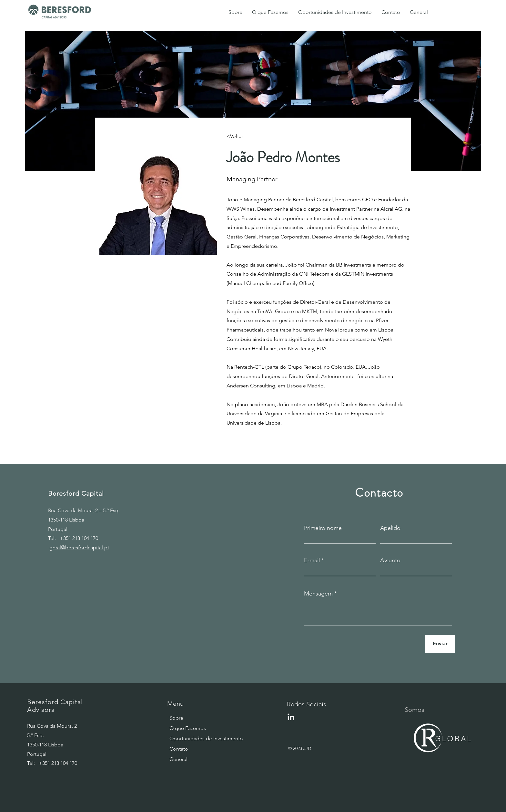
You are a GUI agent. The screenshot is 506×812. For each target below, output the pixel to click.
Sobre (176, 718)
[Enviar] (440, 644)
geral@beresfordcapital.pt (79, 548)
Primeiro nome (323, 528)
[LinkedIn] (291, 717)
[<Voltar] (239, 137)
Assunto (390, 560)
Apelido (390, 528)
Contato (179, 749)
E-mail (312, 560)
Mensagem (318, 594)
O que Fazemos (188, 728)
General (178, 759)
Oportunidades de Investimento (191, 738)
